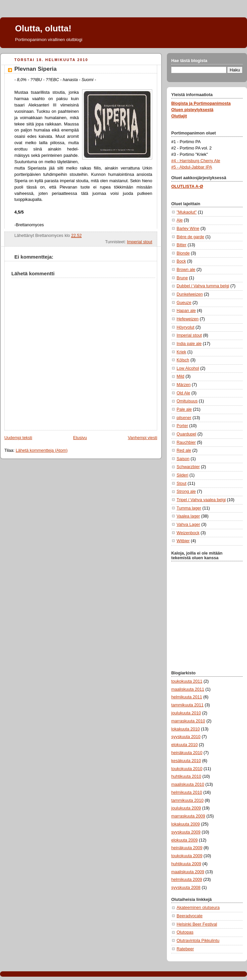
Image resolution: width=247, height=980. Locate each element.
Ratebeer (185, 949)
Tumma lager (189, 508)
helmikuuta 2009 (187, 880)
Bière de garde (190, 237)
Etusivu (80, 438)
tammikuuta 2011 (187, 705)
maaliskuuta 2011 (188, 689)
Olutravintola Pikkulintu (198, 941)
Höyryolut (185, 327)
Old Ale (183, 393)
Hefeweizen (188, 319)
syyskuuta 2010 (186, 737)
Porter (182, 426)
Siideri (182, 475)
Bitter (181, 245)
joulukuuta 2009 (186, 808)
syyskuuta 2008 (186, 888)
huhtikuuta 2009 (186, 864)
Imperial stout (140, 242)
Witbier (183, 541)
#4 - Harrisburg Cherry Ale (196, 161)
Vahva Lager (188, 525)
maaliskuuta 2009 (188, 872)
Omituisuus (187, 401)
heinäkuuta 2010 (187, 753)
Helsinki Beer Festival (197, 924)
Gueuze (184, 303)
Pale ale (184, 409)
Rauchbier (186, 442)
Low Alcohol (188, 368)
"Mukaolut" (187, 212)
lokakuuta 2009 (186, 824)
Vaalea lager (188, 516)
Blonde (183, 253)
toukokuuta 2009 (187, 856)
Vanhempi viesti (143, 438)
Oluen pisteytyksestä (192, 110)
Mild (180, 376)
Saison (183, 459)
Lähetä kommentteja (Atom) (42, 450)
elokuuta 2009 (184, 840)
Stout (181, 483)
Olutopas (185, 932)
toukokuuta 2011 (187, 681)
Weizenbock (188, 533)
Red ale (184, 450)
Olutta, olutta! (43, 28)
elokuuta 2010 (184, 745)
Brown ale (186, 270)
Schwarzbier (188, 467)
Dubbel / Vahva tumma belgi (203, 286)
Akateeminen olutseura (198, 908)
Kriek (181, 352)
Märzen (184, 385)
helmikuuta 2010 (187, 792)
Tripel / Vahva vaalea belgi (201, 500)
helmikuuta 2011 (187, 697)
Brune (182, 278)
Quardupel (186, 434)
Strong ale (186, 492)
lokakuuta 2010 (186, 729)
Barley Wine (188, 229)
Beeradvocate (190, 916)
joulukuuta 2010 (186, 713)
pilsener (184, 418)
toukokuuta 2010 (187, 769)
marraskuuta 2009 (188, 816)
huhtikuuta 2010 (186, 776)
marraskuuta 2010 (188, 721)
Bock (181, 261)
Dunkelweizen (190, 294)
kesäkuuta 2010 (186, 761)
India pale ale (189, 344)
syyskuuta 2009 (186, 832)
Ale (180, 220)
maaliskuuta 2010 (188, 784)
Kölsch (183, 360)
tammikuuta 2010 (187, 800)
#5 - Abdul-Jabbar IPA (192, 167)
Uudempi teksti (18, 438)
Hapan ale (186, 311)
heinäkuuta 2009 (187, 848)
